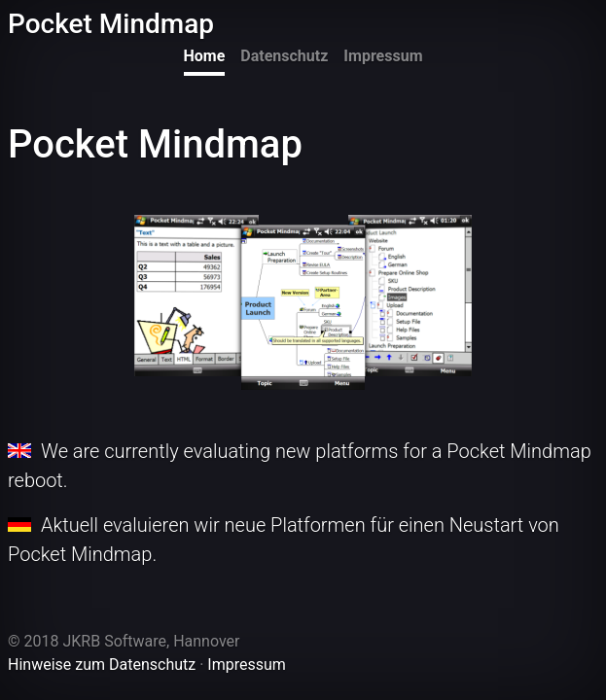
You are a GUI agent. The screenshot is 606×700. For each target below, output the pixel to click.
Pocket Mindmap (111, 24)
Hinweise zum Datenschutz (102, 665)
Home (205, 56)
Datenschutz (284, 56)
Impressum (383, 56)
